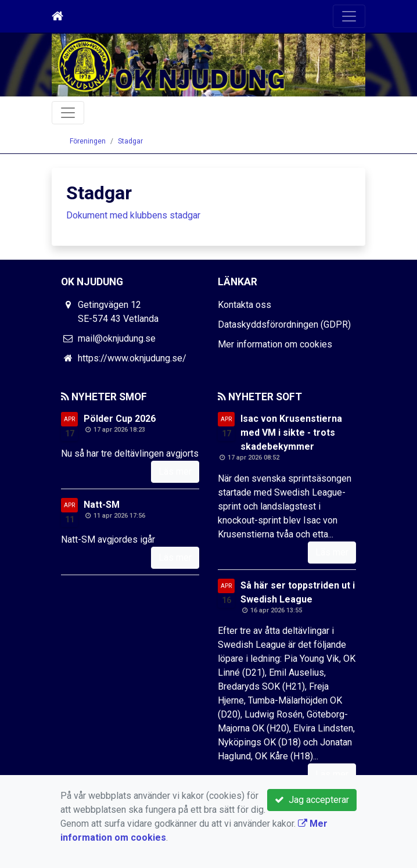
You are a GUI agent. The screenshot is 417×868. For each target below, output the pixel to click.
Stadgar (130, 141)
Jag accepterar (312, 800)
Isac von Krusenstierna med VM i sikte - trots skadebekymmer (291, 433)
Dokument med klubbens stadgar (133, 215)
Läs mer (175, 471)
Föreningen (88, 141)
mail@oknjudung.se (117, 338)
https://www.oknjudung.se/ (132, 358)
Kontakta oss (245, 305)
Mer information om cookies (275, 344)
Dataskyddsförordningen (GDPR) (284, 324)
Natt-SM (102, 505)
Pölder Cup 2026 (120, 419)
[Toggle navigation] (349, 16)
